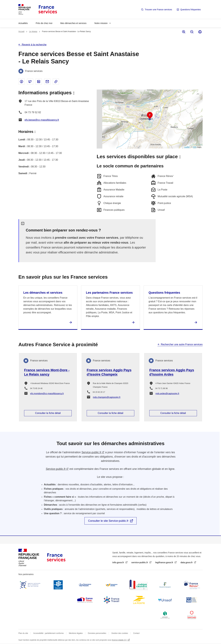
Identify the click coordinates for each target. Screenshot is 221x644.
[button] (150, 115)
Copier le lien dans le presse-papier (56, 82)
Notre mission (101, 23)
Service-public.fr (91, 452)
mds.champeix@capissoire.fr (107, 397)
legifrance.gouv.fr (165, 562)
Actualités (23, 23)
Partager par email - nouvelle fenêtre (47, 82)
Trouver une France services (158, 10)
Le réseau (33, 31)
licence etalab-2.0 (119, 640)
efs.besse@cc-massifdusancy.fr (42, 120)
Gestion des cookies (120, 633)
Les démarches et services (43, 293)
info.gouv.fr (118, 562)
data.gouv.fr (187, 562)
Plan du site (23, 633)
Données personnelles (97, 633)
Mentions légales (76, 633)
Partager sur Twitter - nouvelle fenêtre (30, 82)
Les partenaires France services (109, 293)
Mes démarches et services (73, 23)
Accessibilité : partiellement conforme (48, 633)
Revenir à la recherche (34, 45)
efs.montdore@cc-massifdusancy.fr (47, 393)
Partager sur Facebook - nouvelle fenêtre (21, 82)
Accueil (21, 31)
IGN (195, 147)
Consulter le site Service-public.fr (108, 521)
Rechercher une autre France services (182, 344)
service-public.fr (140, 562)
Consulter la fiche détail (48, 413)
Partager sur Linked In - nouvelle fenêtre (39, 82)
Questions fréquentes (191, 10)
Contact (136, 633)
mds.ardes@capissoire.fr (167, 393)
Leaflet (187, 147)
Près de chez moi (44, 23)
